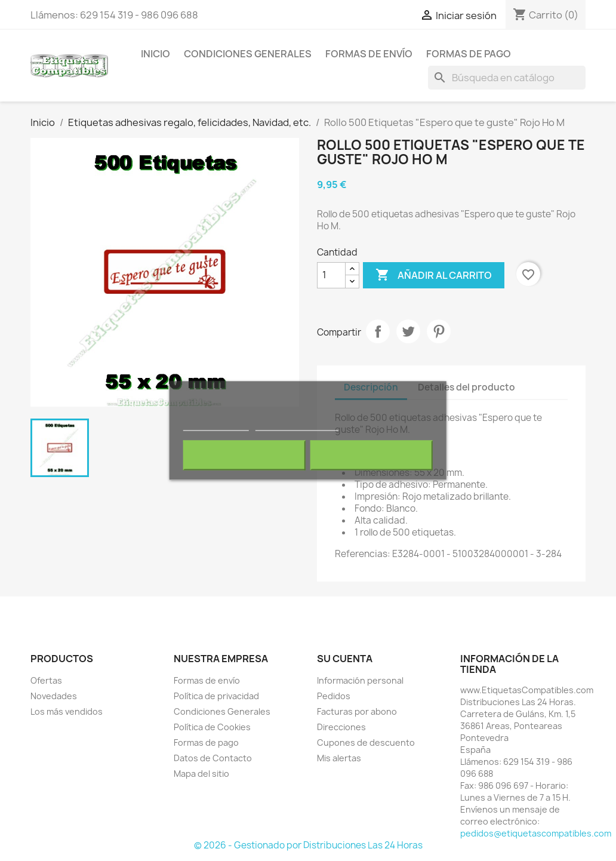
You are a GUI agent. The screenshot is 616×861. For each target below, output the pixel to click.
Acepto (372, 456)
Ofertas (46, 680)
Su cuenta (345, 659)
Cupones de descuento (366, 742)
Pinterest (439, 331)
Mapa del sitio (201, 774)
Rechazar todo (244, 456)
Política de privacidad (216, 696)
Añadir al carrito (434, 275)
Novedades (54, 696)
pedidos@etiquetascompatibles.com (536, 833)
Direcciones (341, 727)
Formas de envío (369, 54)
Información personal (360, 680)
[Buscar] (507, 78)
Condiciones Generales (248, 54)
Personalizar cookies (297, 425)
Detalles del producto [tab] (466, 387)
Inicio (155, 54)
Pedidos (334, 696)
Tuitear (408, 331)
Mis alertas (339, 758)
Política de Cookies (212, 727)
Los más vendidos (67, 711)
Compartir (378, 331)
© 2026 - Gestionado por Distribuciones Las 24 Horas (308, 845)
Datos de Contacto (213, 758)
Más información (216, 425)
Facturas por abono (357, 711)
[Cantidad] (331, 275)
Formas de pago (469, 54)
